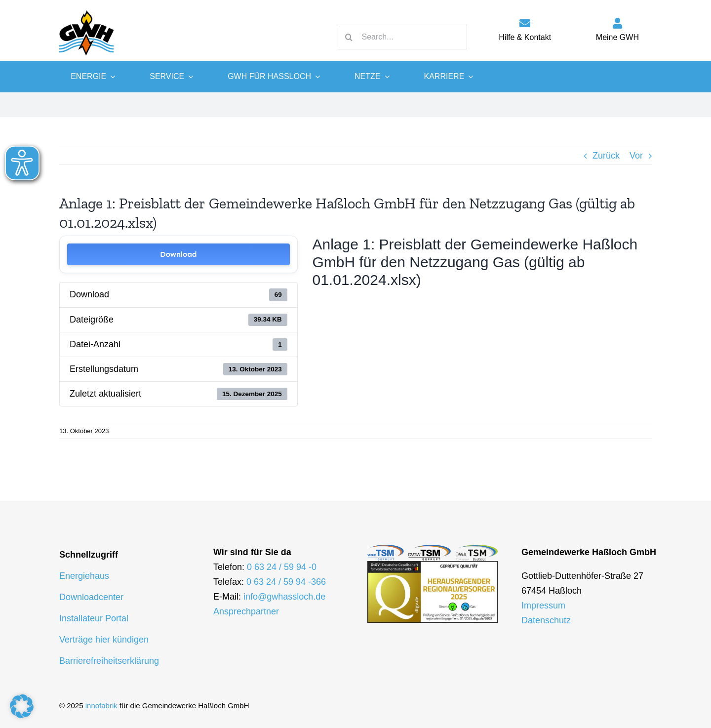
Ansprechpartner (246, 611)
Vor (636, 156)
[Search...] (402, 37)
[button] (22, 706)
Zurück (606, 156)
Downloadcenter (91, 597)
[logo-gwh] (86, 10)
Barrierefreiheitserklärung (109, 661)
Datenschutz (546, 620)
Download (178, 254)
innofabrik (101, 706)
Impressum (543, 606)
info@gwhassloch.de (284, 597)
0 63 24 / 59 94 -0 (282, 567)
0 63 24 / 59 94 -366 (286, 582)
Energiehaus (84, 576)
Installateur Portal (94, 618)
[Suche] (349, 37)
